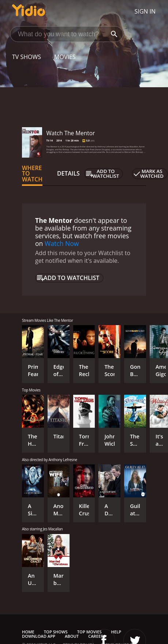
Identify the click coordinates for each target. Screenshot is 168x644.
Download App (39, 636)
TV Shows (27, 57)
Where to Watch (32, 174)
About (72, 636)
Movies (65, 57)
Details (68, 173)
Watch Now (62, 243)
